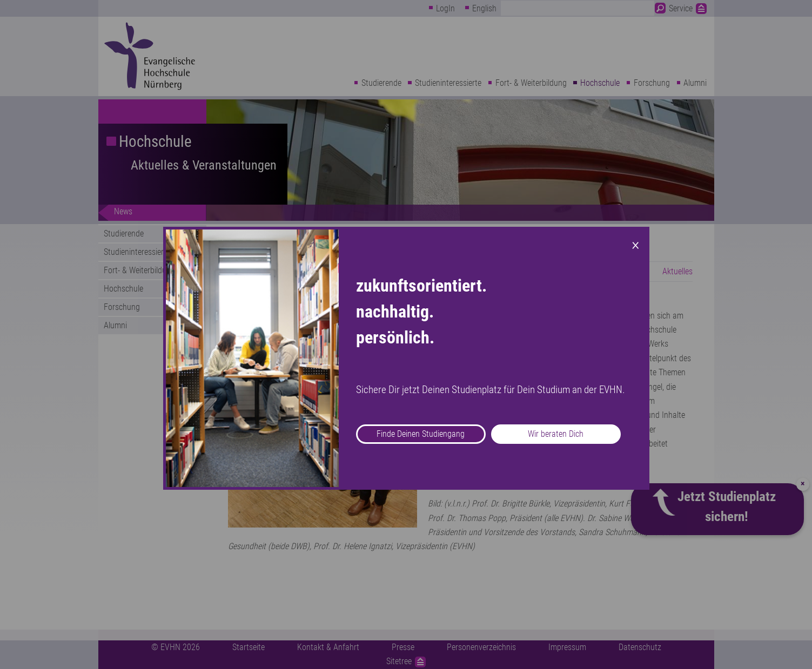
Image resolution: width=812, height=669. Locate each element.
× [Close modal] (636, 244)
